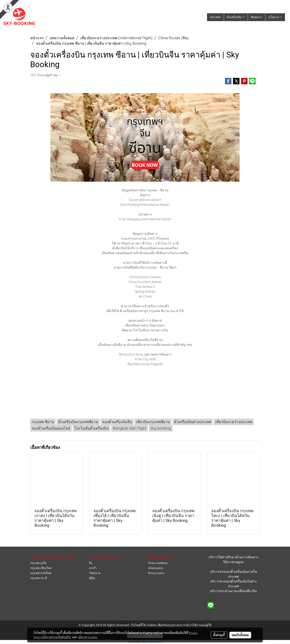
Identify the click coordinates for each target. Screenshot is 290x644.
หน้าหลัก (215, 17)
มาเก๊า (93, 568)
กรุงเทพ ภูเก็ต (38, 563)
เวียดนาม (95, 573)
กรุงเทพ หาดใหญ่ (41, 573)
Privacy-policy (156, 573)
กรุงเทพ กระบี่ (39, 578)
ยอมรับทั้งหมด (240, 635)
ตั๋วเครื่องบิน (236, 17)
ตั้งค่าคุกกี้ (219, 635)
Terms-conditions (158, 563)
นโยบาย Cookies (88, 637)
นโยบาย (275, 17)
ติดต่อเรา (257, 17)
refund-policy (156, 568)
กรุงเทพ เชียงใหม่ (41, 568)
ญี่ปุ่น (92, 578)
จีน (91, 563)
